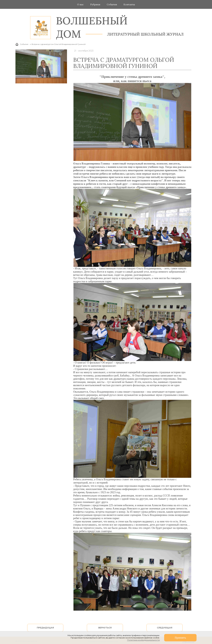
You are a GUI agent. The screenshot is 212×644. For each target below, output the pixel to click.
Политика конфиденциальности (143, 640)
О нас (80, 4)
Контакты (129, 4)
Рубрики (95, 4)
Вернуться (105, 628)
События (112, 4)
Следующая (165, 628)
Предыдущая (45, 628)
